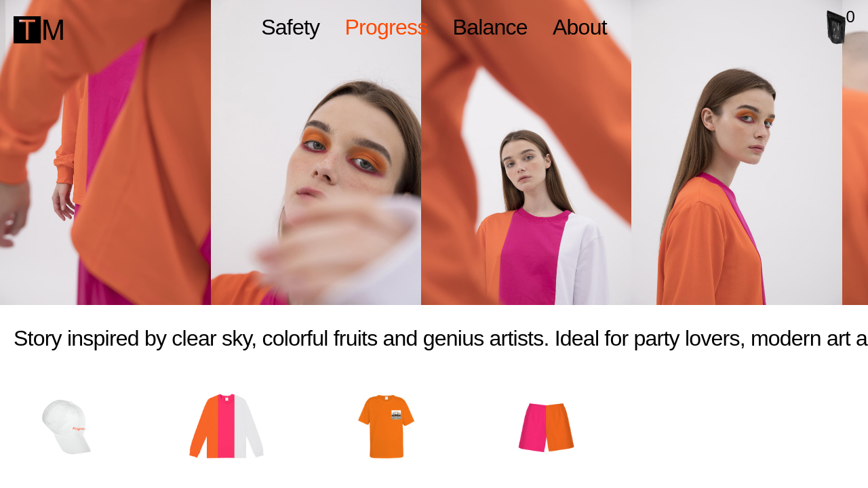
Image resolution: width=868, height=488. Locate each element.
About (580, 27)
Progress (386, 27)
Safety (290, 27)
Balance (490, 27)
